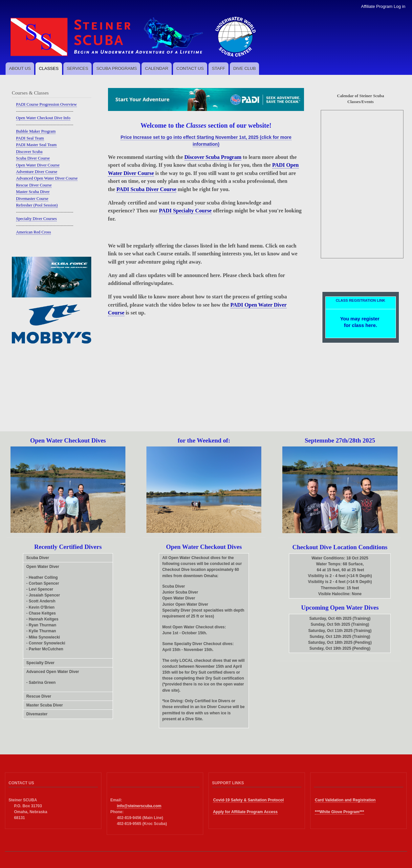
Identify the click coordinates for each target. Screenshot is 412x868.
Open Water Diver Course (38, 165)
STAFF (218, 68)
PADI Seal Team (30, 138)
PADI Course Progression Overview (46, 104)
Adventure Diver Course (37, 172)
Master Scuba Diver (33, 192)
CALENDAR (157, 68)
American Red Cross (34, 232)
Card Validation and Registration (345, 800)
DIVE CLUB (244, 68)
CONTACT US (190, 68)
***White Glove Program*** (339, 812)
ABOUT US (20, 68)
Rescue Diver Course (34, 185)
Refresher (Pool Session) (37, 205)
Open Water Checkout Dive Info (43, 118)
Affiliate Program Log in (383, 6)
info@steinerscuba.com (139, 806)
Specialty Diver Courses (36, 219)
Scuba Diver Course (33, 158)
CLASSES (49, 68)
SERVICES (77, 68)
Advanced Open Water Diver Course (47, 178)
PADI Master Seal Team (36, 145)
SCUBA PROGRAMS (117, 68)
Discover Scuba (29, 152)
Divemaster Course (32, 199)
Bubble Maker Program (36, 131)
